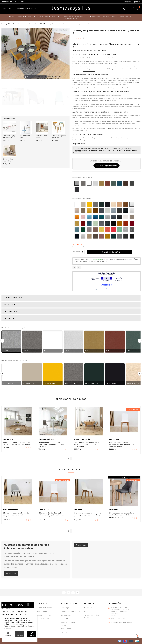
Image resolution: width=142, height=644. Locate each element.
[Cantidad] (83, 252)
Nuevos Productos (44, 615)
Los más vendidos (44, 619)
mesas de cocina (89, 71)
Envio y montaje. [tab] (13, 298)
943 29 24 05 (8, 8)
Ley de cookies (67, 615)
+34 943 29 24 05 (118, 619)
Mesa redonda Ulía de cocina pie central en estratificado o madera (17, 444)
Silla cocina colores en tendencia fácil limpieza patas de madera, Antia (87, 515)
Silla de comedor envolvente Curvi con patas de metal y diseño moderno (17, 515)
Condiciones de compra (70, 611)
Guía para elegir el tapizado (106, 166)
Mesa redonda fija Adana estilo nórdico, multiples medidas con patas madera (87, 445)
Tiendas (64, 633)
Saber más (11, 573)
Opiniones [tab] (9, 311)
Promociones (42, 611)
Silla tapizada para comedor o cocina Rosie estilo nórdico (122, 514)
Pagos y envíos (66, 619)
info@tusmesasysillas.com (121, 622)
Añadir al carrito (111, 252)
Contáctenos (66, 629)
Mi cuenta (89, 603)
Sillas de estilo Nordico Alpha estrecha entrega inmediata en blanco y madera (122, 445)
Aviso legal (65, 608)
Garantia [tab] (9, 318)
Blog (86, 611)
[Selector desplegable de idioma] (136, 2)
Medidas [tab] (8, 305)
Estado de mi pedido (45, 608)
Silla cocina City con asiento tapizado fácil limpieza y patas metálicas (51, 445)
